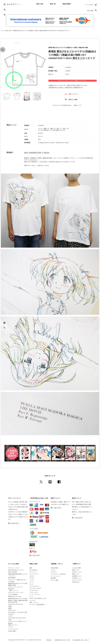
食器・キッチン (34, 603)
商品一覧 (53, 4)
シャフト (11, 627)
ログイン (53, 570)
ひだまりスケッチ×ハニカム (16, 592)
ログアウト (54, 572)
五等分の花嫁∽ (12, 631)
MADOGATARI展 (13, 602)
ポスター (32, 576)
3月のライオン (12, 610)
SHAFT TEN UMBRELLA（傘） (38, 598)
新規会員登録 (67, 4)
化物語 (10, 606)
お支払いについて (77, 572)
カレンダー (33, 600)
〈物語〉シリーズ (13, 590)
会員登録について (77, 576)
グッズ (31, 584)
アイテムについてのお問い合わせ (62, 105)
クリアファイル (34, 592)
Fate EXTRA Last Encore (16, 604)
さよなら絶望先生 (13, 594)
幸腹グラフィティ (13, 625)
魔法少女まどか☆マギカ (15, 596)
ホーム (2, 31)
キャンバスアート (34, 574)
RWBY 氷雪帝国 (13, 572)
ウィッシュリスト (56, 576)
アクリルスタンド (34, 586)
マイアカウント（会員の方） (59, 574)
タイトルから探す (14, 564)
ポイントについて (77, 580)
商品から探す (9, 31)
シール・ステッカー (35, 594)
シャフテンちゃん (13, 629)
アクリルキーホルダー (36, 588)
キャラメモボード (34, 590)
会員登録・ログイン (57, 564)
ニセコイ (11, 616)
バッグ (31, 582)
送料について (76, 570)
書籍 (31, 568)
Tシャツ (32, 580)
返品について (78, 105)
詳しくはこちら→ (14, 523)
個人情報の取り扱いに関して (81, 640)
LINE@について (77, 578)
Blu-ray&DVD (33, 570)
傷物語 (10, 608)
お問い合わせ (76, 582)
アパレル (32, 578)
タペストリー (33, 572)
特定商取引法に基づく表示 (62, 640)
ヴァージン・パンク (14, 568)
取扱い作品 (40, 4)
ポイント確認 (55, 580)
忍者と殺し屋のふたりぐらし (16, 570)
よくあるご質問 (76, 568)
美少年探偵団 (12, 578)
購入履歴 (53, 578)
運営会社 (49, 640)
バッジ (31, 596)
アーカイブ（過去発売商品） (37, 605)
